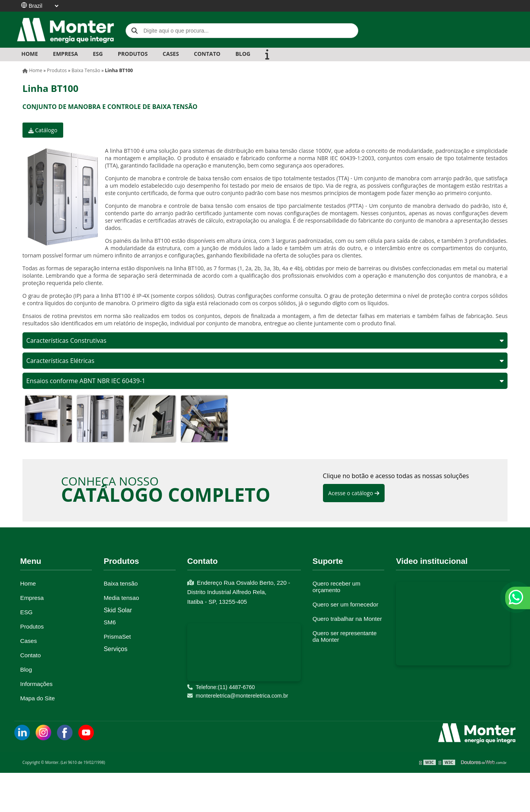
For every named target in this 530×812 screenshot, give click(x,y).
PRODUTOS (133, 54)
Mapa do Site (38, 698)
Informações (36, 684)
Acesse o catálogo (354, 493)
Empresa (32, 598)
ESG (98, 54)
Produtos (32, 626)
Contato (30, 655)
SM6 (110, 622)
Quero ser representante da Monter (344, 636)
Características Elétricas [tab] (265, 361)
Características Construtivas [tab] (265, 340)
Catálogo (43, 130)
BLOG (243, 54)
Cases (28, 641)
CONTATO (207, 54)
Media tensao (121, 598)
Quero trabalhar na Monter (347, 619)
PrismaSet (117, 637)
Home (30, 54)
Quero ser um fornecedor (345, 604)
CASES (171, 54)
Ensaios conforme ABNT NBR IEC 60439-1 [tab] (265, 381)
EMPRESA (66, 54)
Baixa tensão (121, 583)
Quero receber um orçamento (336, 587)
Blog (26, 669)
